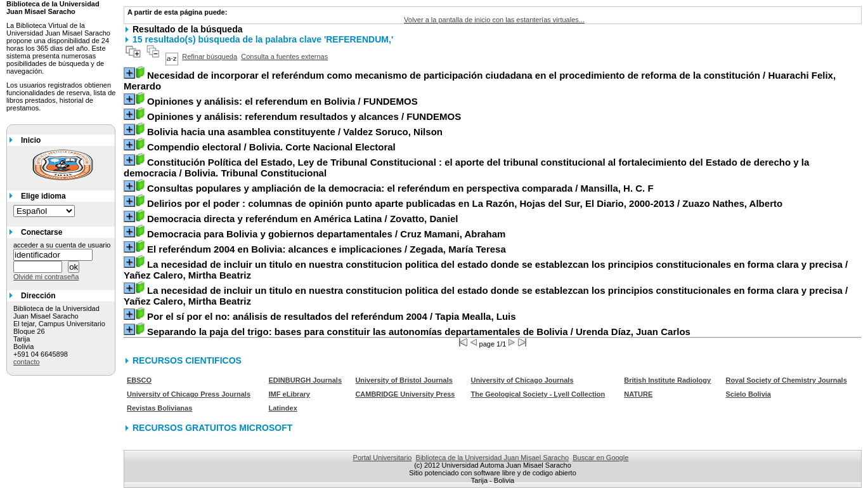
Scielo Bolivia (748, 394)
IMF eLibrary (289, 394)
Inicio (31, 140)
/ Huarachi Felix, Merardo (480, 81)
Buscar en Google (600, 458)
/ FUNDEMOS (282, 101)
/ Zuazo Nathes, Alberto (465, 203)
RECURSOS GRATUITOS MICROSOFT (212, 428)
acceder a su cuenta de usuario (62, 245)
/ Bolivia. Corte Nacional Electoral (271, 147)
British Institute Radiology (667, 380)
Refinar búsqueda (210, 56)
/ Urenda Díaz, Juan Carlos (419, 332)
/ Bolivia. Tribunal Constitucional (466, 168)
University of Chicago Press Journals (189, 394)
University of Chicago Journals (522, 380)
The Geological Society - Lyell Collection (538, 394)
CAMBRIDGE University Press (405, 394)
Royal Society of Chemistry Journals (786, 380)
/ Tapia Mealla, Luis (332, 316)
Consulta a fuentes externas (284, 56)
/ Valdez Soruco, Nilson (295, 132)
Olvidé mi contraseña (46, 277)
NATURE (638, 394)
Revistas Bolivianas (159, 408)
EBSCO (139, 380)
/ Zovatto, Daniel (302, 219)
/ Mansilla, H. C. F (400, 188)
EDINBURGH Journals (306, 380)
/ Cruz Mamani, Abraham (326, 234)
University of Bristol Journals (404, 380)
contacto (27, 362)
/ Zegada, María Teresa (327, 249)
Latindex (283, 408)
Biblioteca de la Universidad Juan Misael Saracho (493, 458)
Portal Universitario (383, 458)
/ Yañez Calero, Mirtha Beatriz (486, 270)
